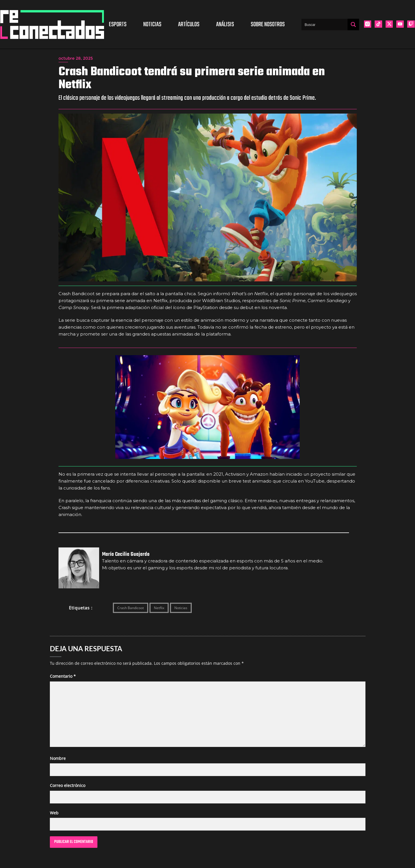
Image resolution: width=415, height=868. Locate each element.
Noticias (152, 25)
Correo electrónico (68, 785)
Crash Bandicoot (131, 608)
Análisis (225, 25)
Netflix (159, 608)
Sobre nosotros (268, 25)
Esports (118, 25)
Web (54, 813)
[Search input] (325, 25)
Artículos (189, 25)
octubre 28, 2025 (76, 58)
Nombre (58, 758)
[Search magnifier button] (353, 25)
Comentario (63, 676)
